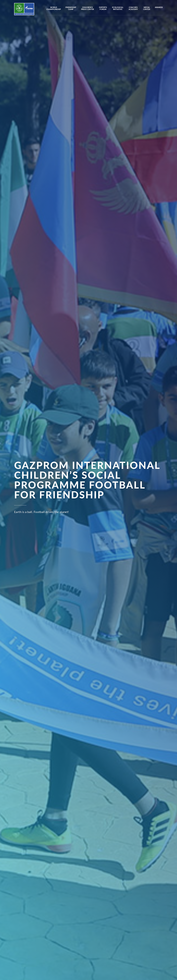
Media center (147, 8)
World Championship (54, 8)
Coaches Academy (133, 8)
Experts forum (103, 8)
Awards (159, 7)
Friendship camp (71, 8)
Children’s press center (88, 8)
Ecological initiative (118, 8)
